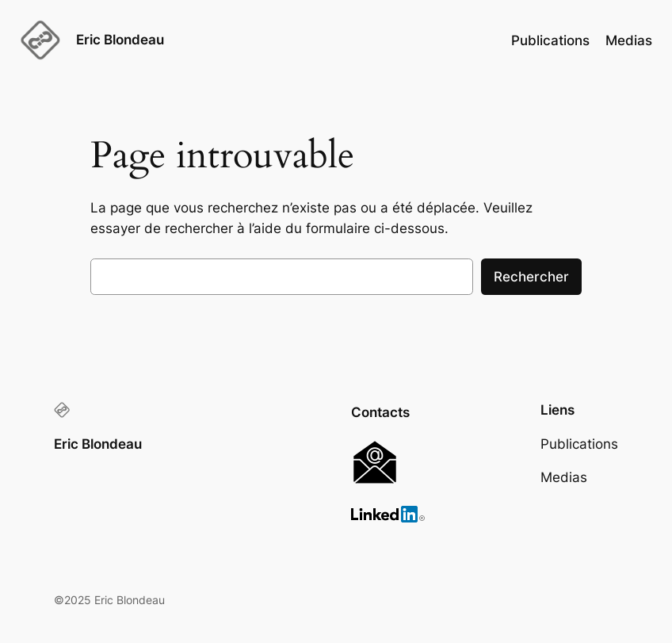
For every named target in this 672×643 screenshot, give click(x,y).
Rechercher (531, 277)
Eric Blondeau (120, 40)
